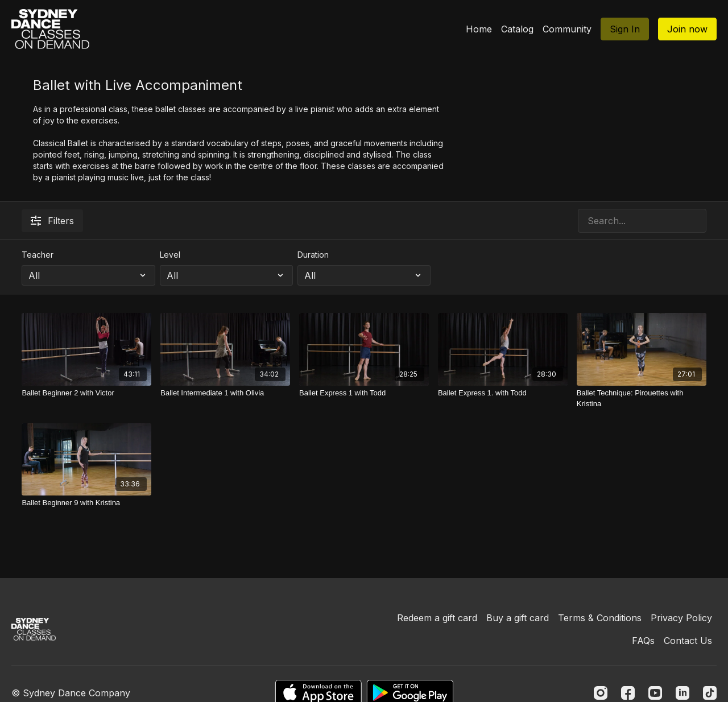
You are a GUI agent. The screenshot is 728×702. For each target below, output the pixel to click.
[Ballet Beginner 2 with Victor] (86, 393)
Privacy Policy (681, 618)
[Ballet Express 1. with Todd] (503, 393)
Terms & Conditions (600, 618)
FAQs (643, 641)
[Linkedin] (682, 693)
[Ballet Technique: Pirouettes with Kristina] (642, 399)
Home (479, 29)
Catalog (517, 29)
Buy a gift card (518, 618)
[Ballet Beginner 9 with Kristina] (86, 503)
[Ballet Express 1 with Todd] (364, 393)
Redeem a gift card (437, 618)
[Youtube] (655, 693)
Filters (52, 221)
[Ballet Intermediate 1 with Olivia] (225, 393)
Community (567, 29)
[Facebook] (628, 693)
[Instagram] (601, 693)
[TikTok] (710, 693)
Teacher (38, 255)
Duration (313, 255)
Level (170, 255)
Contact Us (688, 641)
